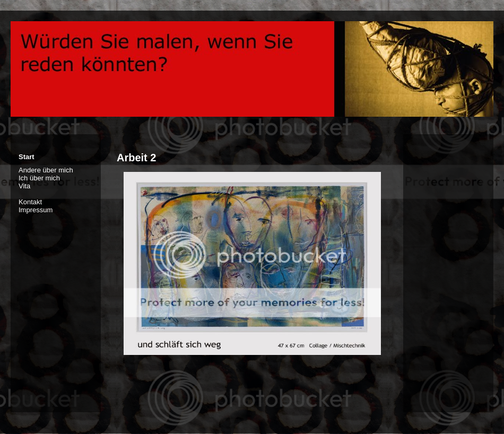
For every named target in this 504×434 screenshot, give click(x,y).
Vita (24, 186)
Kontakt (30, 202)
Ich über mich (39, 178)
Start (27, 157)
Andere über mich (46, 170)
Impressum (36, 210)
